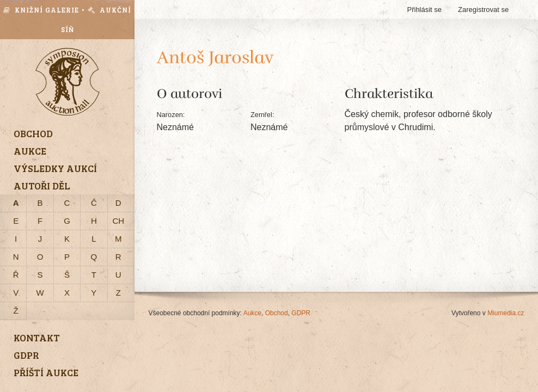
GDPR (301, 313)
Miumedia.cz (506, 313)
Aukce (252, 313)
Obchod (277, 313)
